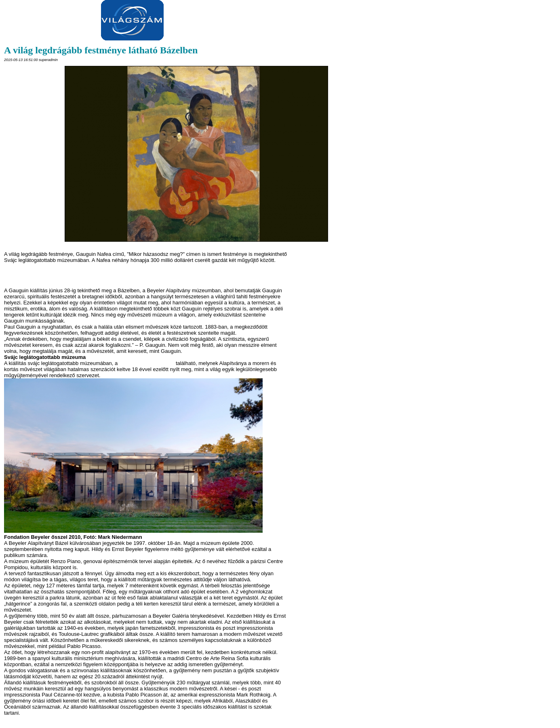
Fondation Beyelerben (147, 363)
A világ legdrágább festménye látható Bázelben (101, 50)
